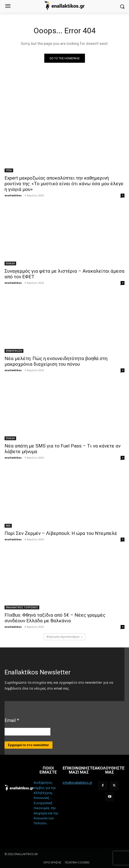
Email (12, 720)
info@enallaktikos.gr (77, 783)
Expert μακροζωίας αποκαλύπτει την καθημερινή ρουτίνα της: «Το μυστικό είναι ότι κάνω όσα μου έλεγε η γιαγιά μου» (64, 184)
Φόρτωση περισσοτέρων (64, 637)
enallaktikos (13, 195)
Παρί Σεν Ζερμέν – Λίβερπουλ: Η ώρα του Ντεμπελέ (61, 533)
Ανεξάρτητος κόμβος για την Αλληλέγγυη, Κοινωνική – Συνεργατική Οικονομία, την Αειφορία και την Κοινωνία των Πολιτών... (46, 803)
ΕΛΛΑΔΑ (10, 263)
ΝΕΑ (8, 526)
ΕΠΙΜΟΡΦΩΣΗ (14, 351)
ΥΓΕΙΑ (9, 170)
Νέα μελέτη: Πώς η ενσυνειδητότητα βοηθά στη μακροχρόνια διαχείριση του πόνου (56, 361)
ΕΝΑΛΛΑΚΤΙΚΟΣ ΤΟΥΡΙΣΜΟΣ (22, 607)
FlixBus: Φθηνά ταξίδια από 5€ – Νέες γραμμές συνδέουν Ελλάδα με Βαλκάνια (55, 618)
